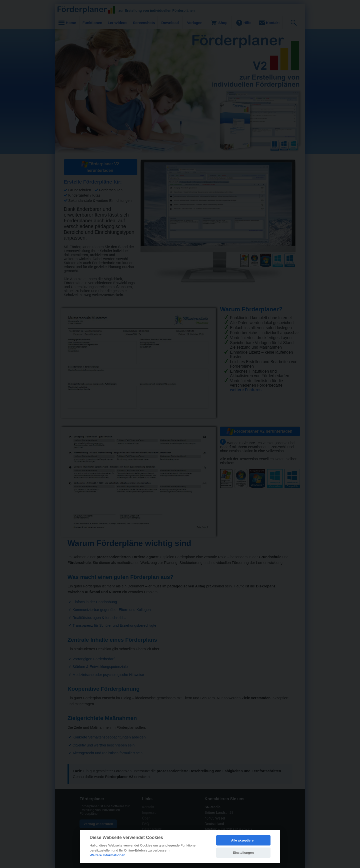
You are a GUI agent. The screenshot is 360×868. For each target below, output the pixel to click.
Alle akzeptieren (243, 840)
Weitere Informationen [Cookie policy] (107, 855)
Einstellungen (243, 853)
